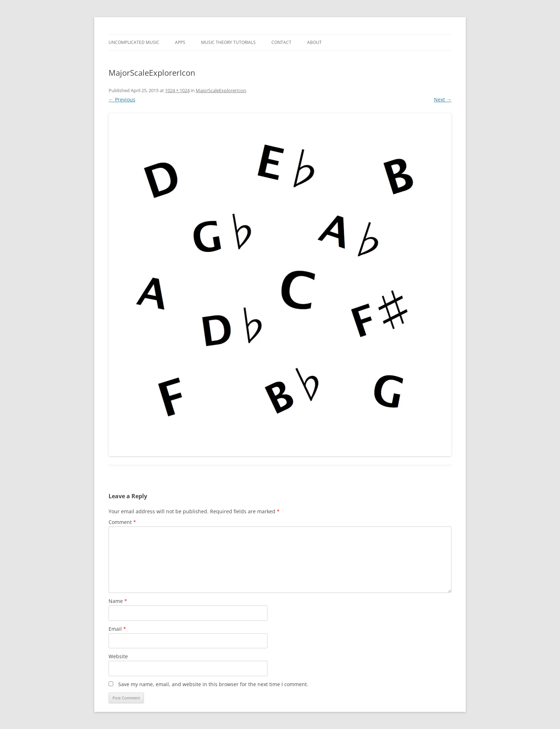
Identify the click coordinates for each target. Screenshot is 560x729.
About (314, 42)
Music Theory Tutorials (228, 42)
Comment (122, 522)
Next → (443, 99)
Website (118, 656)
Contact (281, 42)
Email (117, 629)
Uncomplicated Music (134, 42)
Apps (180, 42)
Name (118, 601)
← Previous (122, 99)
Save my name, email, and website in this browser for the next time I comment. (213, 684)
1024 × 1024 (177, 90)
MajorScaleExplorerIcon (221, 90)
